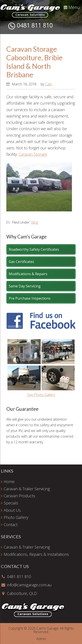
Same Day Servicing (25, 286)
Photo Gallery (16, 517)
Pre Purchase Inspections (30, 298)
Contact (11, 525)
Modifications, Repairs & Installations (36, 554)
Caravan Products (19, 496)
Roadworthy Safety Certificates (34, 249)
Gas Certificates (21, 262)
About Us (12, 510)
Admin (41, 639)
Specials (11, 503)
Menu (72, 7)
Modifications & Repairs (28, 274)
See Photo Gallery (41, 395)
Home (9, 482)
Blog (35, 222)
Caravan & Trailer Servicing (27, 489)
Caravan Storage (33, 154)
